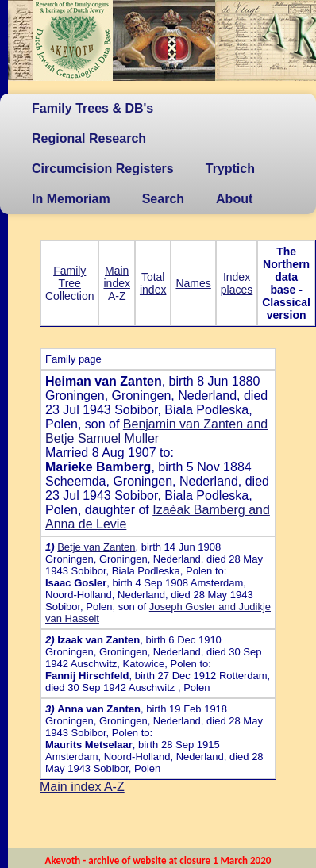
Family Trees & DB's (92, 108)
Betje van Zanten (96, 547)
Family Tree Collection (69, 283)
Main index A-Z (116, 283)
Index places (237, 283)
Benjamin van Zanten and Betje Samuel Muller (156, 431)
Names (193, 283)
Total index (153, 283)
